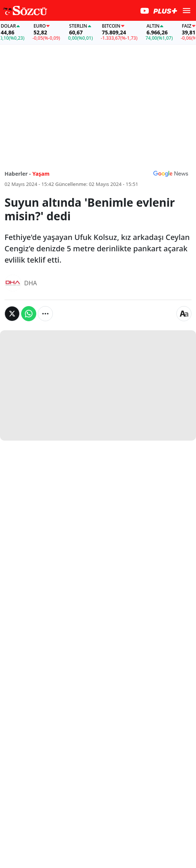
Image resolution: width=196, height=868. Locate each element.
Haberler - (18, 174)
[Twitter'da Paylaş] (12, 314)
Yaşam (41, 174)
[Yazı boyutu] (184, 314)
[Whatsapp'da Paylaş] (29, 314)
